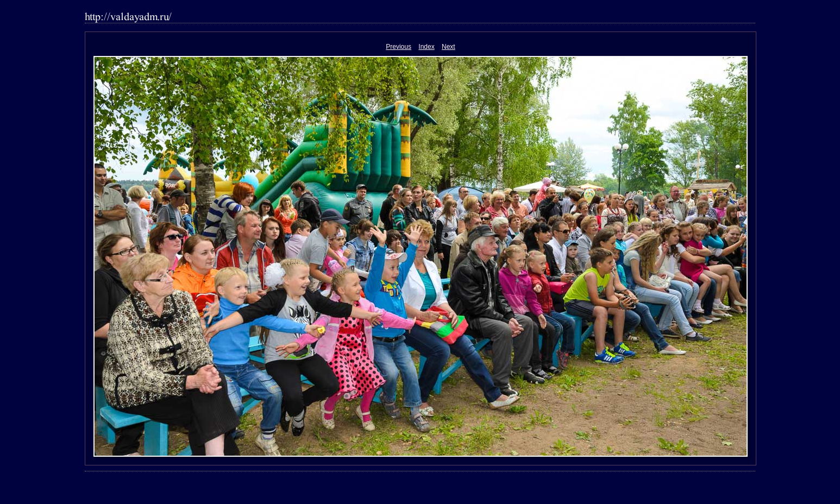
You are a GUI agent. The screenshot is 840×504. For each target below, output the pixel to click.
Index (426, 47)
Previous (399, 47)
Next (449, 47)
